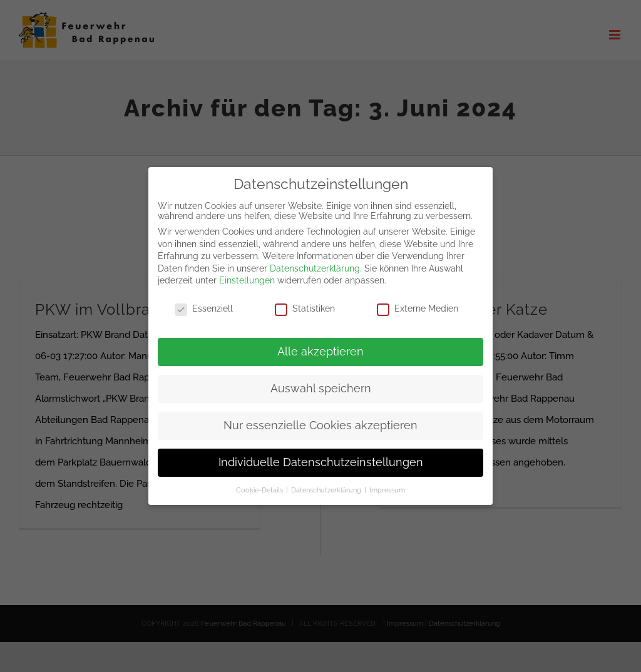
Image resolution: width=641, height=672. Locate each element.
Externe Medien (418, 300)
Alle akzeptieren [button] (320, 344)
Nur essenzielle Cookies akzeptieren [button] (320, 417)
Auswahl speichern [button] (321, 380)
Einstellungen (247, 272)
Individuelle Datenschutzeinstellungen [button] (321, 454)
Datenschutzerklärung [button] (327, 481)
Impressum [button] (387, 481)
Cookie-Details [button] (260, 481)
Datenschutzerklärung (315, 260)
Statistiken (305, 300)
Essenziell (204, 300)
